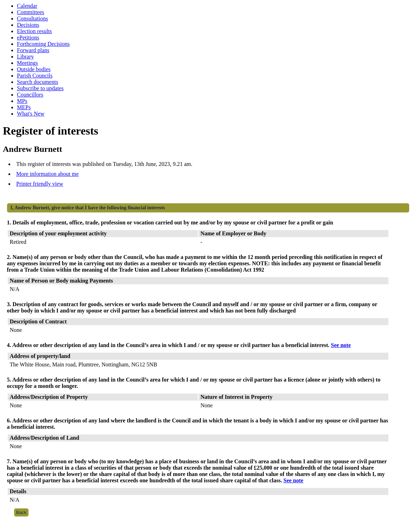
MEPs (24, 107)
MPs (22, 101)
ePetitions (28, 38)
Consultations (32, 18)
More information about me (47, 174)
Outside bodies (34, 69)
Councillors (30, 95)
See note (341, 345)
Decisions (28, 25)
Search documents (38, 82)
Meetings (27, 63)
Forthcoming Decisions (43, 44)
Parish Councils (35, 76)
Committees (30, 12)
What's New (31, 114)
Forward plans (33, 50)
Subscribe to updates (40, 88)
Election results (34, 31)
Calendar (27, 6)
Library (25, 57)
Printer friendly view (40, 184)
